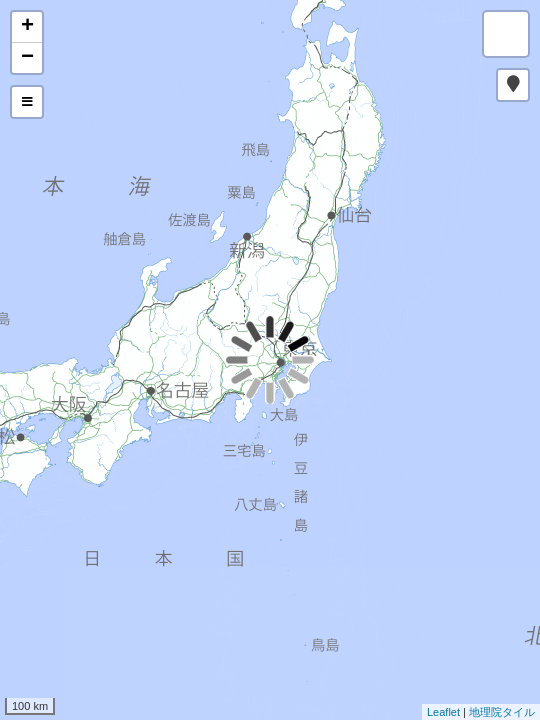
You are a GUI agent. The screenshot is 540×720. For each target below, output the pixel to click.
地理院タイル (502, 712)
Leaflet (443, 712)
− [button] (27, 58)
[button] (513, 85)
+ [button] (27, 27)
